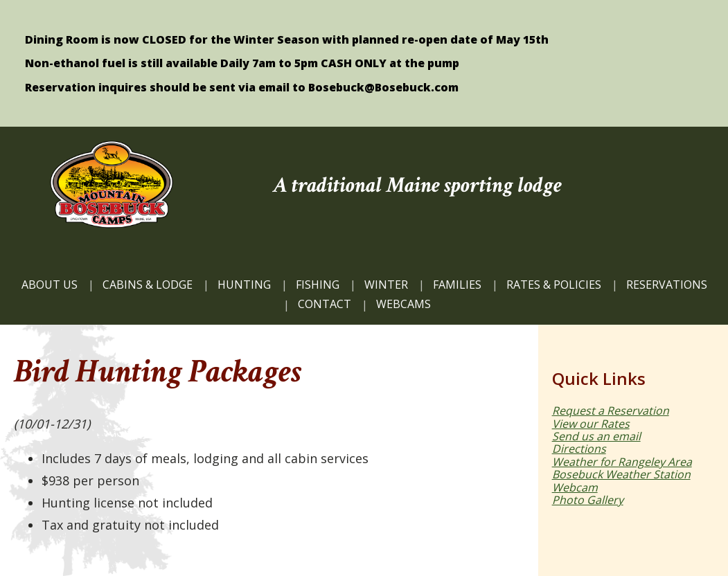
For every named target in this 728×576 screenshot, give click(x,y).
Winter (386, 285)
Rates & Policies (554, 285)
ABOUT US (50, 285)
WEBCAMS (403, 304)
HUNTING (244, 285)
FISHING (318, 285)
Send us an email (596, 436)
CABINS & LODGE (148, 285)
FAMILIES (457, 285)
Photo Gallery (588, 500)
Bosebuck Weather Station (621, 474)
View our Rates (591, 424)
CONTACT (325, 304)
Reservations (667, 285)
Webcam (575, 487)
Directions (579, 449)
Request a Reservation (611, 411)
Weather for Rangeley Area (622, 462)
